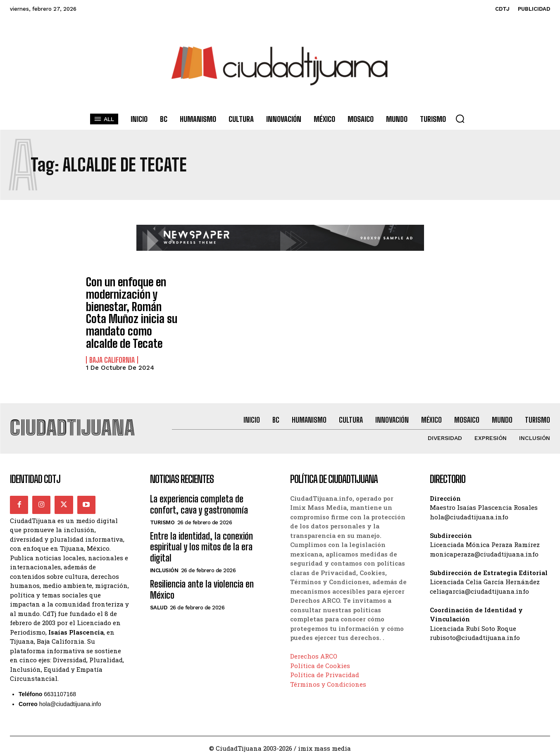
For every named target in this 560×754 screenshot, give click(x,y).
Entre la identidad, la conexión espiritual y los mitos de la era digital (201, 541)
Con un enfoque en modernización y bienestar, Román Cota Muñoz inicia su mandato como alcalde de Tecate (131, 308)
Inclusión (164, 564)
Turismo (162, 516)
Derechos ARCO (314, 650)
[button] (460, 119)
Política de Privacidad (325, 668)
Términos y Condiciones (328, 678)
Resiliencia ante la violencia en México (202, 583)
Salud (159, 601)
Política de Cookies (320, 659)
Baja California (112, 351)
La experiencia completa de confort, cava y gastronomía (199, 498)
